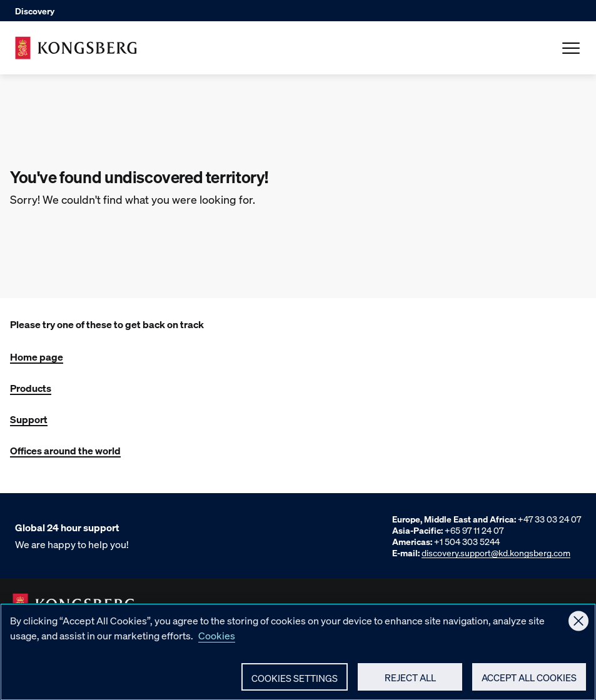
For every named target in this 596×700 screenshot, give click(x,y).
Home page (37, 357)
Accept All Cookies (529, 683)
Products (31, 388)
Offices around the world (65, 450)
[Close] (578, 627)
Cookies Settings (295, 684)
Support (29, 419)
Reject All (410, 683)
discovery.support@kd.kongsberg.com (496, 552)
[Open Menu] (571, 48)
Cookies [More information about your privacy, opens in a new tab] (217, 641)
